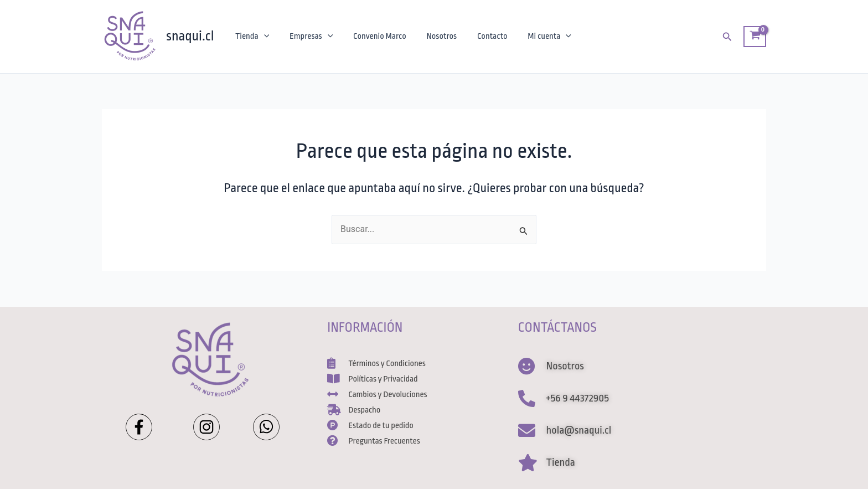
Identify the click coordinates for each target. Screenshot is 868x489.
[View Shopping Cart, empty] (755, 37)
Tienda (251, 37)
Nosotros (433, 36)
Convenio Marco (373, 36)
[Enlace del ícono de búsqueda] (727, 37)
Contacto (481, 36)
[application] (262, 37)
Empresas (307, 37)
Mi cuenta (536, 37)
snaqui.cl (190, 36)
